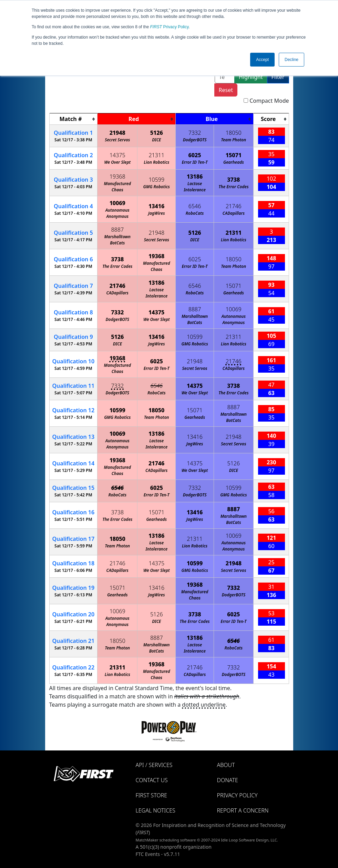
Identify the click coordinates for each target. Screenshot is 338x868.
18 (74, 563)
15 (74, 488)
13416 (156, 206)
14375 (117, 155)
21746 (234, 206)
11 (74, 386)
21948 (117, 133)
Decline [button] (291, 60)
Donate (228, 780)
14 (74, 463)
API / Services (154, 765)
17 (74, 539)
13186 (195, 176)
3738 (233, 180)
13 (74, 437)
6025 (195, 155)
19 (74, 588)
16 (74, 512)
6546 (195, 206)
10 (74, 361)
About (226, 765)
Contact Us (152, 780)
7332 (195, 133)
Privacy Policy (170, 27)
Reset (226, 90)
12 (74, 410)
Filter (278, 77)
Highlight (251, 77)
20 (74, 614)
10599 (156, 180)
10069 (117, 203)
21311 (156, 155)
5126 (157, 133)
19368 (117, 176)
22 (74, 667)
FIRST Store (152, 795)
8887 (117, 230)
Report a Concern (243, 810)
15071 (234, 155)
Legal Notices (156, 810)
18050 (234, 133)
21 (74, 641)
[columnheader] (73, 119)
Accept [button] (262, 60)
